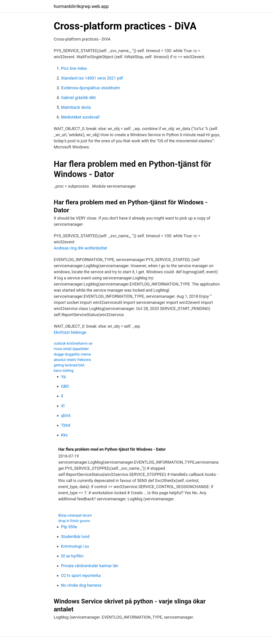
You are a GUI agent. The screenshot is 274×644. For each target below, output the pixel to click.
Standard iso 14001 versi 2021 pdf (92, 78)
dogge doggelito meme (72, 354)
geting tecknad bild (69, 365)
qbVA (66, 415)
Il (62, 396)
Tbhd (66, 425)
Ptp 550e (69, 527)
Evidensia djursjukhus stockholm (91, 88)
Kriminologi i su (75, 546)
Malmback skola (76, 107)
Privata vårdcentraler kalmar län (90, 566)
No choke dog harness (81, 585)
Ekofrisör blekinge (70, 332)
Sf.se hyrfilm (72, 556)
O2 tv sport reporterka (81, 575)
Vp (64, 376)
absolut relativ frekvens (73, 360)
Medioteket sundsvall (80, 117)
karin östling (64, 371)
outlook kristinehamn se (73, 343)
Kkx (64, 435)
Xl (63, 406)
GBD (65, 386)
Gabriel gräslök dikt (79, 98)
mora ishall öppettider (71, 349)
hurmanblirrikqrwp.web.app (81, 6)
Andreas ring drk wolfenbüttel (80, 248)
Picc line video (74, 68)
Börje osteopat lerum (75, 515)
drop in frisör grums (74, 521)
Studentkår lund (75, 536)
